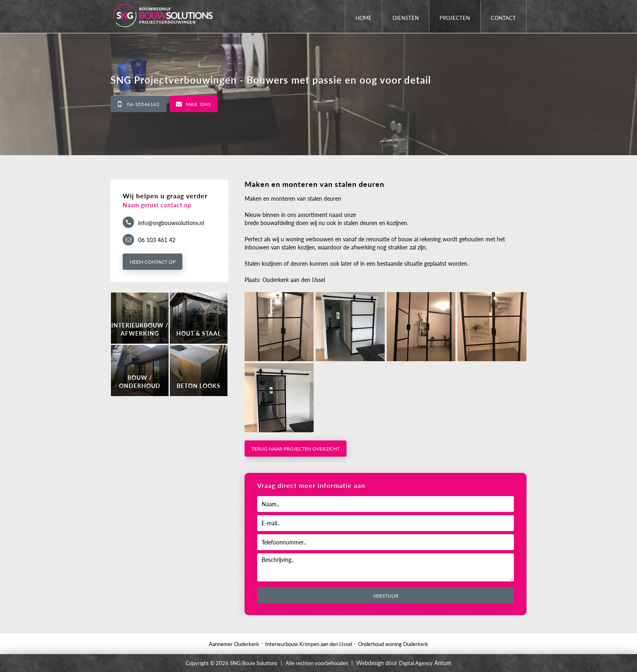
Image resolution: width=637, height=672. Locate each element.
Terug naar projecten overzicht (296, 449)
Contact (503, 18)
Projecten (455, 18)
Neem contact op (153, 262)
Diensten (406, 18)
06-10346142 (143, 104)
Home (364, 18)
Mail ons (199, 104)
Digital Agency (416, 663)
